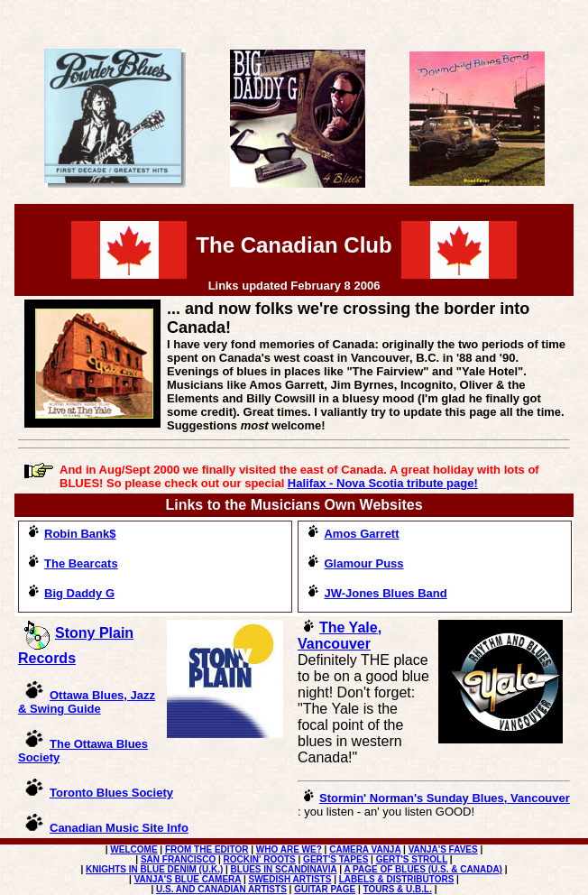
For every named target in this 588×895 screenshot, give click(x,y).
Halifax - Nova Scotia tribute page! (383, 483)
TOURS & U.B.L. (398, 889)
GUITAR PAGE (325, 889)
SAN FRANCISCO (178, 859)
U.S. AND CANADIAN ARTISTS (221, 889)
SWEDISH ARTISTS (290, 879)
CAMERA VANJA (365, 849)
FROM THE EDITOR (207, 849)
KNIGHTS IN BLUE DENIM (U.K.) (154, 869)
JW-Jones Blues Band (385, 593)
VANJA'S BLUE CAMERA (188, 879)
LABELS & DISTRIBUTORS (397, 879)
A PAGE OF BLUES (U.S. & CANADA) (423, 869)
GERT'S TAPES (335, 859)
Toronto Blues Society (111, 793)
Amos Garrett (361, 534)
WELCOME (133, 849)
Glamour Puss (355, 563)
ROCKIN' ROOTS (260, 859)
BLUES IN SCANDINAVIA (284, 869)
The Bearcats (73, 563)
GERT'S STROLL (412, 859)
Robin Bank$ (71, 534)
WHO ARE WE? (289, 849)
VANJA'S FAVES (443, 849)
